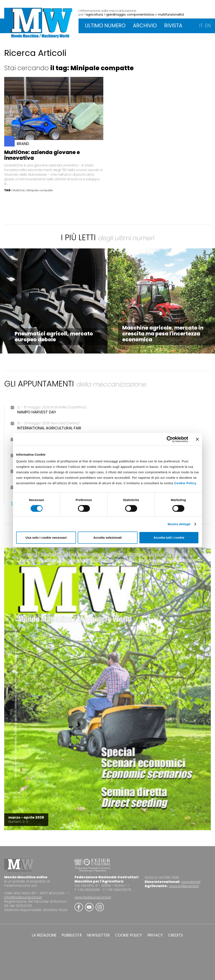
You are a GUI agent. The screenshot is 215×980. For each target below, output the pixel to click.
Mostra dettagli (179, 524)
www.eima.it (191, 882)
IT (201, 26)
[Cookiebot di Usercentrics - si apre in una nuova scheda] (170, 439)
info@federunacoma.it (23, 897)
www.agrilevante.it (184, 886)
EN (208, 26)
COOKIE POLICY (129, 935)
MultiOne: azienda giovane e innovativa (42, 155)
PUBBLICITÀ (72, 935)
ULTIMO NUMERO (105, 26)
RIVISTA (173, 26)
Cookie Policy (185, 483)
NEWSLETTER (98, 935)
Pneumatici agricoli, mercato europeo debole (54, 337)
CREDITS (176, 935)
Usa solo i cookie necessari (46, 537)
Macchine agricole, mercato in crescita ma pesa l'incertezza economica (163, 334)
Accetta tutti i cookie (169, 537)
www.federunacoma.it (93, 897)
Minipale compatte (40, 190)
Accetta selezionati (107, 537)
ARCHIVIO (145, 26)
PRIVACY (155, 935)
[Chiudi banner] (197, 439)
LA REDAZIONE (44, 935)
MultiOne (19, 190)
